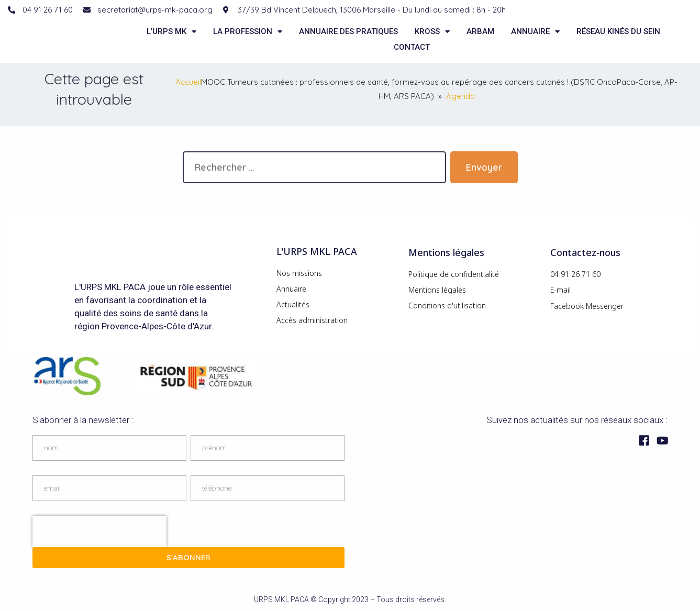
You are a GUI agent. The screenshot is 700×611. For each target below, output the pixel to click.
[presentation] (99, 531)
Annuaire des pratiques (348, 31)
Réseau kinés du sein (618, 31)
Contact (412, 47)
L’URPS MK (171, 31)
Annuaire (535, 31)
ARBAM (480, 31)
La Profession (248, 31)
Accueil (188, 82)
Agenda (460, 96)
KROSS (432, 31)
